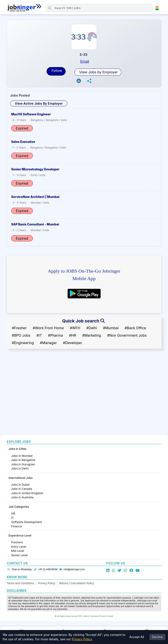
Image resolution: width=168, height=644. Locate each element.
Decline (157, 637)
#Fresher (19, 328)
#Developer (73, 343)
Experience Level (20, 536)
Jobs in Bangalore (23, 460)
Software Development (26, 522)
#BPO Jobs (21, 335)
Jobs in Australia (22, 497)
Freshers (17, 542)
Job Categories (19, 507)
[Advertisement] (84, 397)
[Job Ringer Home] (24, 8)
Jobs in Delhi (20, 468)
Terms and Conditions (20, 583)
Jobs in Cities (17, 449)
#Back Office (135, 328)
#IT (39, 335)
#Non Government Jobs (127, 335)
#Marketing (92, 335)
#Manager (48, 343)
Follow (57, 71)
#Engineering (23, 343)
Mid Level (18, 551)
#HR (73, 335)
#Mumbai (111, 328)
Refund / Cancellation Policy (77, 583)
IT (12, 518)
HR (13, 513)
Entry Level (19, 547)
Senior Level (19, 555)
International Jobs (21, 478)
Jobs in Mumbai (22, 456)
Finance (17, 526)
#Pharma (56, 335)
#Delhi (92, 328)
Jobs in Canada (22, 489)
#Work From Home (48, 328)
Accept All (137, 637)
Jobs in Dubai (20, 485)
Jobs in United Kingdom (27, 493)
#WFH (75, 328)
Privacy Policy (46, 583)
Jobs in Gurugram (23, 464)
